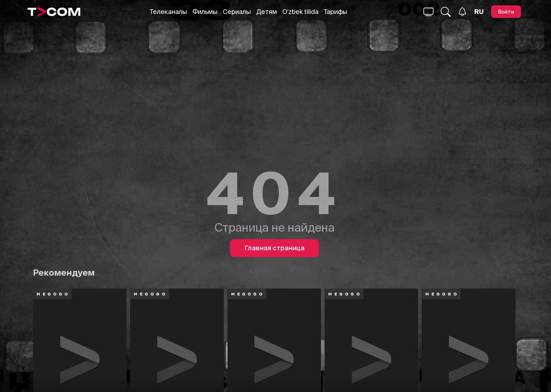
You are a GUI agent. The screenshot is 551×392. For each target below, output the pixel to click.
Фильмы (205, 12)
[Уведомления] (462, 12)
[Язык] (479, 12)
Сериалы (237, 12)
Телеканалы (168, 12)
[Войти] (506, 12)
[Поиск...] (428, 12)
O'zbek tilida (300, 12)
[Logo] (54, 12)
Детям (267, 12)
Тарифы (336, 12)
